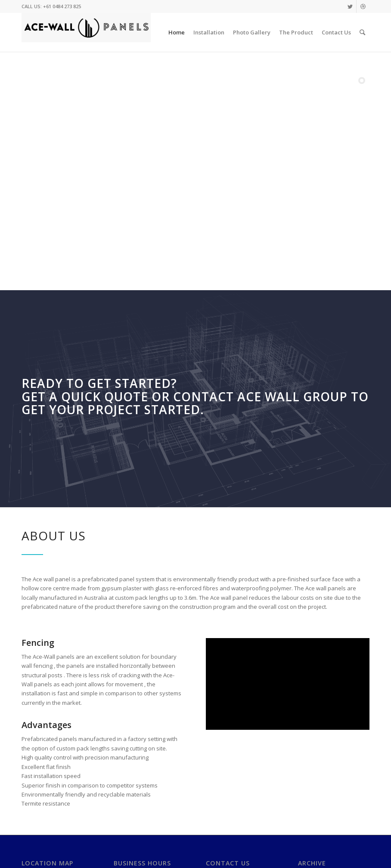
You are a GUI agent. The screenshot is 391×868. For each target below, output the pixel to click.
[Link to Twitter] (350, 6)
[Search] (362, 32)
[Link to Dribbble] (363, 6)
